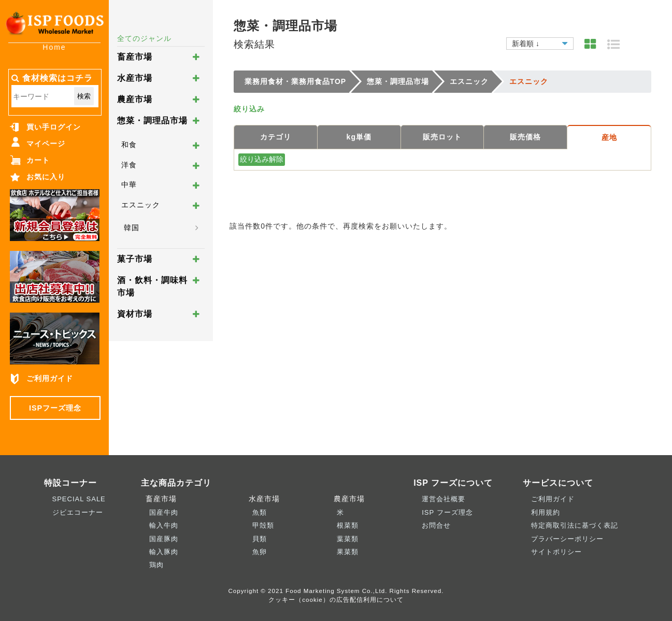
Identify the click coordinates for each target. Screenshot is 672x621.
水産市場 (135, 78)
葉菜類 (348, 539)
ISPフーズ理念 (55, 408)
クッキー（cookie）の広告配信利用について (336, 599)
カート (38, 160)
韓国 (132, 228)
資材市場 (135, 314)
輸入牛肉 (164, 525)
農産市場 (135, 99)
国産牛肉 (164, 512)
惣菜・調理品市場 (152, 121)
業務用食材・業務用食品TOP (296, 81)
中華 (129, 185)
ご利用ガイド (50, 378)
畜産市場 (135, 57)
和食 (129, 145)
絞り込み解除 (262, 159)
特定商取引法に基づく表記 (575, 525)
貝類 (260, 539)
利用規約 (546, 512)
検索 (84, 96)
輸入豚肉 (164, 552)
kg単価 (359, 137)
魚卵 (260, 552)
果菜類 (348, 552)
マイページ (46, 144)
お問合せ (436, 525)
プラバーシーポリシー (567, 539)
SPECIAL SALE (79, 499)
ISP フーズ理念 (447, 512)
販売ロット (442, 137)
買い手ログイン (54, 127)
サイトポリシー (556, 552)
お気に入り (46, 177)
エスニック (141, 205)
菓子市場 (135, 259)
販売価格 (525, 137)
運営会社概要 (444, 499)
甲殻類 (263, 525)
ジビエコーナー (78, 512)
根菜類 (348, 525)
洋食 (129, 165)
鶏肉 (156, 565)
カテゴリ (276, 137)
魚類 (260, 512)
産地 (609, 137)
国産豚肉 (164, 539)
